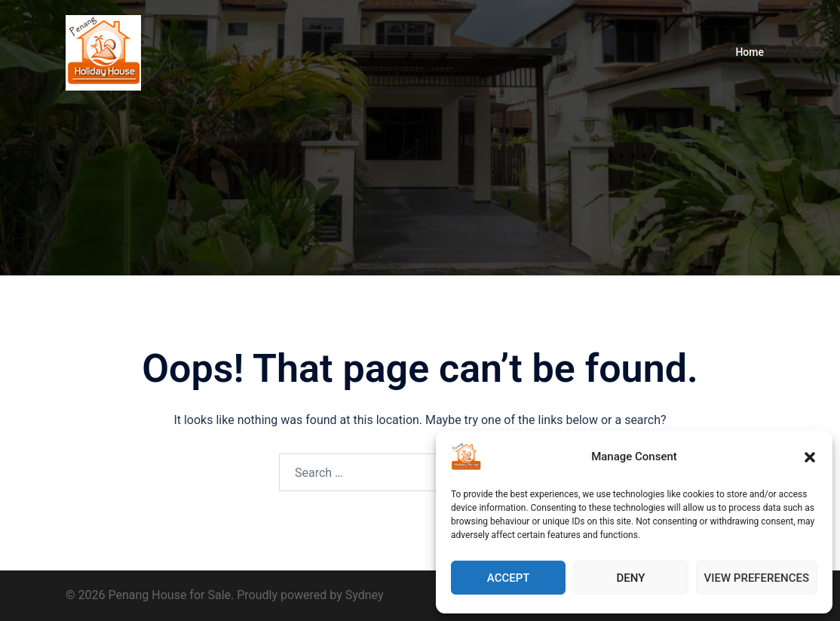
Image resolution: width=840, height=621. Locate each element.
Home (750, 52)
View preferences (757, 578)
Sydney (365, 595)
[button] (810, 457)
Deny (630, 578)
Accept (509, 578)
